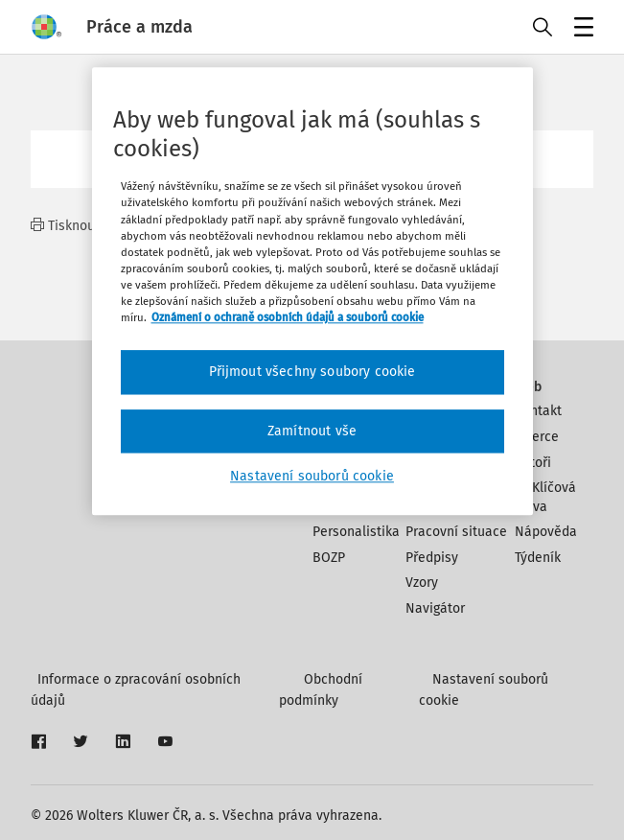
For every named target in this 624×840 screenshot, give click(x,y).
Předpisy (432, 558)
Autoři (533, 463)
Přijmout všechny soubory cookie (312, 372)
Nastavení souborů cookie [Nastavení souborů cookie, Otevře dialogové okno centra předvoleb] (312, 476)
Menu (580, 29)
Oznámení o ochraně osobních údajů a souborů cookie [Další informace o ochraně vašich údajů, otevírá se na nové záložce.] (288, 317)
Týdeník (538, 558)
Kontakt (538, 411)
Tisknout (65, 226)
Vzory (422, 583)
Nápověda (546, 532)
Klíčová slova (545, 497)
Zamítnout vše (312, 431)
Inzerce (537, 437)
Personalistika (356, 532)
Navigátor (435, 608)
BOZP (329, 558)
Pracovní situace (456, 532)
